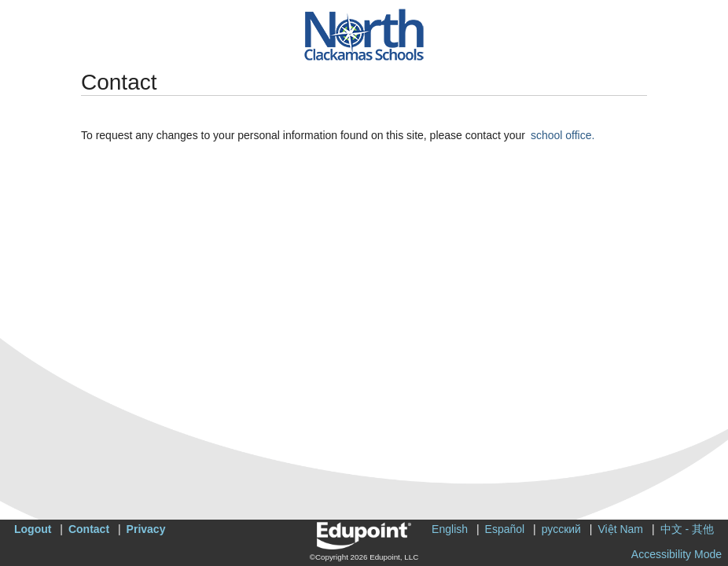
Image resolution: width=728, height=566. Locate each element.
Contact (89, 529)
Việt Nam (620, 529)
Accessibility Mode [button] (677, 554)
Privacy (146, 529)
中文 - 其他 (687, 529)
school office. (563, 135)
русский (561, 529)
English (450, 529)
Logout (33, 529)
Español (505, 529)
